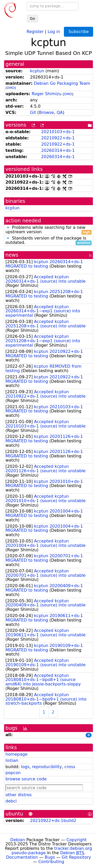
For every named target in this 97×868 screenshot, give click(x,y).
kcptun (37, 71)
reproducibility (47, 767)
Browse (46, 112)
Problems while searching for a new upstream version (48, 230)
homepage (16, 754)
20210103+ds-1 (58, 132)
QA (60, 112)
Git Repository (76, 857)
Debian (18, 840)
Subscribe (79, 32)
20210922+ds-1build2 (53, 821)
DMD (11, 88)
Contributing (51, 862)
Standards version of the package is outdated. (48, 241)
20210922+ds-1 (58, 138)
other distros (18, 795)
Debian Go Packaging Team (62, 83)
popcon (13, 773)
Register (35, 31)
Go (32, 18)
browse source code (26, 779)
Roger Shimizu (46, 94)
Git (33, 112)
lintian (12, 760)
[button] (8, 227)
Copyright (77, 840)
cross (70, 767)
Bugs (50, 857)
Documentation (22, 857)
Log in (54, 31)
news (12, 255)
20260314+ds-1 (58, 150)
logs (25, 767)
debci (11, 801)
